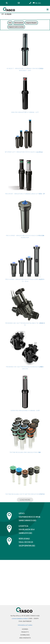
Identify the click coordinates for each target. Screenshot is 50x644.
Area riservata (25, 640)
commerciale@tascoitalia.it (20, 619)
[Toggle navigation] (47, 9)
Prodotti (25, 633)
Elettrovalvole (19, 23)
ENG (40, 3)
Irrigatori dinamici (33, 23)
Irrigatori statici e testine (17, 27)
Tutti (10, 23)
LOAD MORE (25, 500)
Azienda (29, 630)
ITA (36, 3)
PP (3, 14)
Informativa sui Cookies (25, 625)
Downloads (25, 636)
